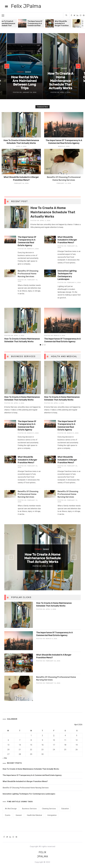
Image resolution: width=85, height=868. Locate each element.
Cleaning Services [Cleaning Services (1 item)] (49, 809)
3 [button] (45, 347)
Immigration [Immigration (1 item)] (52, 815)
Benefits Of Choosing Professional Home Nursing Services (28, 274)
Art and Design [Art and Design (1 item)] (11, 809)
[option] (34, 23)
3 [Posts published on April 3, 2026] (54, 735)
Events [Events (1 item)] (8, 815)
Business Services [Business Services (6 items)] (29, 809)
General (28, 72)
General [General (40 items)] (19, 815)
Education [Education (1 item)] (65, 809)
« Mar (5, 758)
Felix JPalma (26, 6)
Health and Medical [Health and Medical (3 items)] (34, 815)
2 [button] (42, 347)
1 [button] (40, 347)
